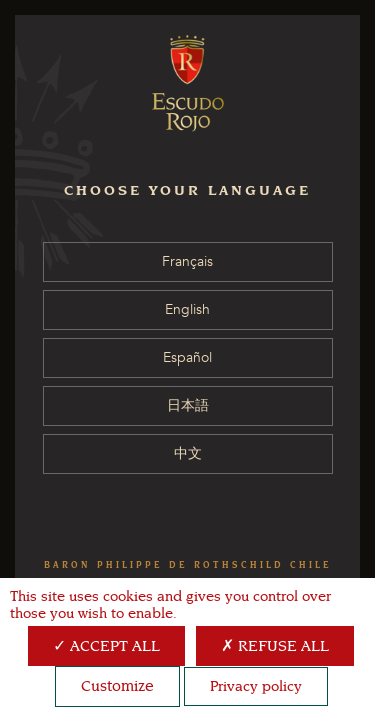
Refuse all (275, 646)
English (187, 309)
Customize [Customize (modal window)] (117, 686)
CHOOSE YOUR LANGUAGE (187, 190)
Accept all (106, 646)
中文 (188, 453)
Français (187, 261)
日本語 (188, 405)
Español (187, 357)
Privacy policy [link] (256, 686)
